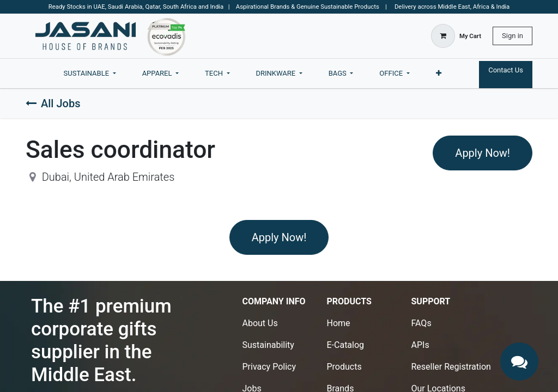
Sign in (512, 36)
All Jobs (53, 103)
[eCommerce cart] (456, 36)
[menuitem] (90, 73)
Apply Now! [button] (483, 153)
